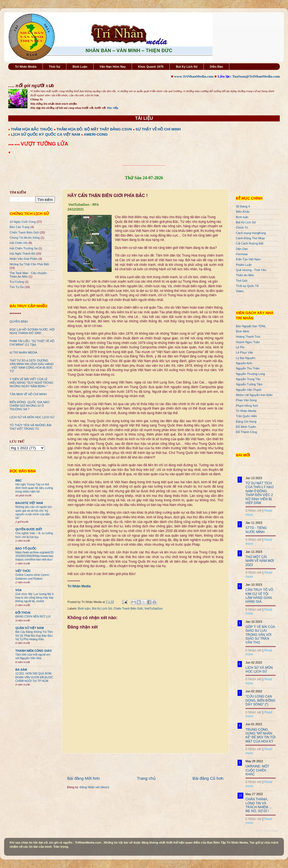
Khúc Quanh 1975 (151, 67)
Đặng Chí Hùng (246, 422)
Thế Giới (242, 281)
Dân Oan (242, 249)
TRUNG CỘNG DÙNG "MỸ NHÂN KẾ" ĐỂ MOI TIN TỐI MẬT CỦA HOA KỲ (261, 735)
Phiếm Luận (244, 265)
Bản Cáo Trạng (20, 227)
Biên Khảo (243, 212)
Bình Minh (243, 331)
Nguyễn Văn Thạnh (249, 390)
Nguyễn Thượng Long (250, 374)
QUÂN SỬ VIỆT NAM (29, 628)
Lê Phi (240, 347)
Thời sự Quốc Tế (247, 286)
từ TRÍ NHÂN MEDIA (23, 352)
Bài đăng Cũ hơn (208, 778)
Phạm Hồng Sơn (247, 406)
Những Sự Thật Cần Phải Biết (29, 264)
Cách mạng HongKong (251, 233)
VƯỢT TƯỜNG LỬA (44, 144)
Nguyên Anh (244, 363)
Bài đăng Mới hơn (84, 778)
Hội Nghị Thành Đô (22, 254)
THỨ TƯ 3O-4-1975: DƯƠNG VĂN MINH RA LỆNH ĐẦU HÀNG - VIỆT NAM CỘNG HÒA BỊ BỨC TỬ (32, 366)
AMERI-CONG (96, 134)
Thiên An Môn (245, 275)
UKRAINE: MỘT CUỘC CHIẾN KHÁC (257, 770)
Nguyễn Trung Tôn (248, 379)
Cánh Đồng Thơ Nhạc (250, 238)
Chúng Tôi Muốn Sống (25, 238)
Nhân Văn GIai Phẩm (24, 259)
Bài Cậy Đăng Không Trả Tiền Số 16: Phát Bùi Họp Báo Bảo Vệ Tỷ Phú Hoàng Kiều (34, 636)
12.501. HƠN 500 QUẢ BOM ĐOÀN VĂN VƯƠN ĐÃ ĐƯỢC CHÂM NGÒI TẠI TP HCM (34, 677)
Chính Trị (242, 227)
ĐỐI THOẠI (23, 613)
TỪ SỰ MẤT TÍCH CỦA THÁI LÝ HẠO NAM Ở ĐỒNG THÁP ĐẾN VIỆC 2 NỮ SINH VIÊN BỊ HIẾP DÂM (260, 493)
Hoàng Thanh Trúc (248, 337)
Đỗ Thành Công (246, 432)
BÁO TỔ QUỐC (26, 548)
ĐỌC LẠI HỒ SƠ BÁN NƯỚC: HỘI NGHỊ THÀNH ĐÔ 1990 (32, 331)
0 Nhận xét (253, 511)
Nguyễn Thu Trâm (248, 368)
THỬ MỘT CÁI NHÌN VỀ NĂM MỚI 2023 (260, 561)
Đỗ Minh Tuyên (246, 427)
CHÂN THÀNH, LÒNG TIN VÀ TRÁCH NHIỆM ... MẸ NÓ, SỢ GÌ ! (259, 805)
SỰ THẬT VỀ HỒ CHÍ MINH (158, 129)
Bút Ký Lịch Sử (187, 67)
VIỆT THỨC (23, 571)
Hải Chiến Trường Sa (24, 248)
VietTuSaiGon (154, 608)
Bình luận (84, 608)
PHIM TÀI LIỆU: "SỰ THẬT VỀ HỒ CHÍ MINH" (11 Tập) (32, 343)
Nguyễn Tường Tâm (249, 384)
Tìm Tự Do (17, 287)
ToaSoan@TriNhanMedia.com (256, 76)
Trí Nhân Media (26, 67)
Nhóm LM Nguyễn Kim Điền (254, 395)
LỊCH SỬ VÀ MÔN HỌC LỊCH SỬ (32, 417)
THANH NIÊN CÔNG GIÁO (34, 651)
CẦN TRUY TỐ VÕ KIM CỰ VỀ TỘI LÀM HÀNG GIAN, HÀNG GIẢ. (259, 596)
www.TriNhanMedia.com (194, 76)
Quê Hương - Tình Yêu (251, 270)
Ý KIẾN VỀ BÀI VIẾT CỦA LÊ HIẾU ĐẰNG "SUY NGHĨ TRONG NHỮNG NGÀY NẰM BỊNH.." (31, 383)
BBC (19, 480)
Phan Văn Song (246, 400)
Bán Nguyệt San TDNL (251, 326)
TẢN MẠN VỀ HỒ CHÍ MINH (28, 394)
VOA (19, 590)
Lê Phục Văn (245, 352)
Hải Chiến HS (19, 243)
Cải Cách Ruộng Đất (250, 243)
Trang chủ (146, 778)
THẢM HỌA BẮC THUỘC (32, 129)
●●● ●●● (14, 144)
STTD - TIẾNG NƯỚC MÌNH (256, 530)
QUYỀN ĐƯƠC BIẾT (29, 529)
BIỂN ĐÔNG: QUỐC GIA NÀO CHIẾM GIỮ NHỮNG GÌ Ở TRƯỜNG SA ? (29, 406)
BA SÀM (21, 670)
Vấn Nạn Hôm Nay (113, 67)
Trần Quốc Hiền (246, 416)
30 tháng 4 (243, 206)
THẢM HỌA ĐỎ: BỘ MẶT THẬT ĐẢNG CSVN (94, 129)
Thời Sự (54, 67)
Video (240, 291)
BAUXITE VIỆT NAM (29, 503)
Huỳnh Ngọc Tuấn (248, 342)
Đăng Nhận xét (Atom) (94, 787)
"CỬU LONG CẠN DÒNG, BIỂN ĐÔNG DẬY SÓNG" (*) (260, 700)
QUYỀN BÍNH (19, 321)
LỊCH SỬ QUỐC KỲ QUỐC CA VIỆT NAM (46, 134)
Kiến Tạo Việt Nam (248, 259)
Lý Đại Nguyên (246, 358)
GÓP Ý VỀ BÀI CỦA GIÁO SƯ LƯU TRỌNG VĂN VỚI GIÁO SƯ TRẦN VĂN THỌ (260, 635)
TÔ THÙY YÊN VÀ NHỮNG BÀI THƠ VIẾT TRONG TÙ (31, 427)
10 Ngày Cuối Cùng (23, 222)
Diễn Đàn (216, 67)
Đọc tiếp (113, 108)
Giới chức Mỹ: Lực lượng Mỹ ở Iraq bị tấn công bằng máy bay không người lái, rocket (34, 598)
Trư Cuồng (17, 282)
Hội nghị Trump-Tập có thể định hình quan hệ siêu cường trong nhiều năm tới (34, 488)
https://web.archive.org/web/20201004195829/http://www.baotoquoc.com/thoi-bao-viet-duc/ (34, 556)
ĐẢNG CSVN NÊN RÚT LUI (33, 617)
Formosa (242, 254)
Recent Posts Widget (267, 831)
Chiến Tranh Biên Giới (128, 608)
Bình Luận (80, 67)
